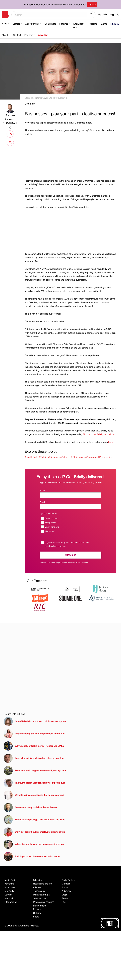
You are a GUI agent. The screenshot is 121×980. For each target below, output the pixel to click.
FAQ (64, 902)
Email (42, 502)
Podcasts (92, 24)
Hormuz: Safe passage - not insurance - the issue (34, 820)
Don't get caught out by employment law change (34, 832)
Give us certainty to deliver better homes (30, 807)
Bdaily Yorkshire (52, 527)
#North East (31, 457)
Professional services (44, 902)
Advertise (43, 35)
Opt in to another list (49, 513)
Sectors (16, 24)
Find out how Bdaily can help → (99, 434)
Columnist (30, 104)
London (8, 895)
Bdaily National (51, 522)
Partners (29, 35)
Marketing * (50, 531)
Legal (65, 895)
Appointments (32, 24)
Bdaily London (51, 518)
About (5, 35)
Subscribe (71, 555)
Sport (36, 917)
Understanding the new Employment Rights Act (34, 734)
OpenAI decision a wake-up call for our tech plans (35, 721)
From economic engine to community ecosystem (35, 771)
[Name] (71, 495)
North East (10, 880)
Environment (40, 906)
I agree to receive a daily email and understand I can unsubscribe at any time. (67, 544)
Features (64, 24)
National (9, 898)
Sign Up (92, 5)
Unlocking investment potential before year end (34, 795)
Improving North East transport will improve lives (34, 783)
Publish (103, 14)
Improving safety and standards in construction (34, 758)
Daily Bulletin (69, 880)
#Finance (53, 457)
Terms (65, 898)
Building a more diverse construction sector (32, 857)
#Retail (43, 457)
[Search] (91, 15)
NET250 (115, 24)
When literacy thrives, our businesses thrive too (34, 844)
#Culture (64, 457)
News (5, 24)
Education (38, 880)
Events (104, 24)
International (11, 902)
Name (43, 491)
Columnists (50, 24)
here (111, 442)
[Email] (71, 507)
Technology (39, 891)
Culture (37, 913)
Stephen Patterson (10, 117)
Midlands (9, 891)
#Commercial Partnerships (98, 457)
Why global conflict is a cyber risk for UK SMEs (34, 746)
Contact (17, 35)
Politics (37, 909)
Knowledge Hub (79, 25)
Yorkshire (9, 884)
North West (10, 887)
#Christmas (77, 457)
